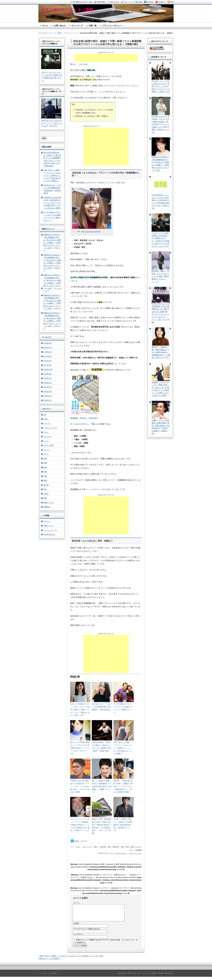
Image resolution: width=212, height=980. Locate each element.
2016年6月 (48, 383)
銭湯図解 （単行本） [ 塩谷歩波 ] (84, 418)
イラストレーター (135, 853)
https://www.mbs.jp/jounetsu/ (91, 231)
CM (45, 415)
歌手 (45, 489)
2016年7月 (48, 378)
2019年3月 (48, 343)
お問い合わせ (60, 26)
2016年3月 (48, 396)
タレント (47, 450)
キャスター (48, 437)
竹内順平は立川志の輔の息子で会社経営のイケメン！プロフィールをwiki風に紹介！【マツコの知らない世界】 (80, 786)
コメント (76, 903)
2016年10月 (48, 369)
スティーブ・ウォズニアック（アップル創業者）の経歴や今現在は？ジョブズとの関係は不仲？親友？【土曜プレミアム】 (80, 825)
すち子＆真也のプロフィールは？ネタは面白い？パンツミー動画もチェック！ (123, 708)
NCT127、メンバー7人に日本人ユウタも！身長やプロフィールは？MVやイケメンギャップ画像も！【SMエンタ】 (161, 86)
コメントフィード (50, 530)
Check (77, 841)
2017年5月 (48, 361)
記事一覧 (93, 26)
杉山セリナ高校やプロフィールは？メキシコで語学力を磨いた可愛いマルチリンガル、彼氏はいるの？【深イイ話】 (80, 710)
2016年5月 (48, 387)
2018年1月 (48, 352)
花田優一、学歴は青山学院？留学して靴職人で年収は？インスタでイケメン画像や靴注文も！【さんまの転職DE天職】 (123, 786)
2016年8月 (48, 374)
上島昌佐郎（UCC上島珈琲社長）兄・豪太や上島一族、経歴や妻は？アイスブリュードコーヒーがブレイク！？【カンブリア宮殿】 (160, 314)
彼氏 (109, 847)
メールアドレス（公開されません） (87, 932)
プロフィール (87, 847)
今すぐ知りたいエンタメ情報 (50, 33)
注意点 (46, 494)
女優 (45, 476)
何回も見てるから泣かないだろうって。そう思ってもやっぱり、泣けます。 (52, 123)
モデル (46, 454)
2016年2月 (48, 400)
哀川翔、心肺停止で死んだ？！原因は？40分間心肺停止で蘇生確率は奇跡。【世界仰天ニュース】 (123, 825)
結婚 (122, 847)
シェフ (46, 441)
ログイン (47, 521)
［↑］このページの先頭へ (48, 976)
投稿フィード (49, 526)
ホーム (45, 26)
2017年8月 (48, 356)
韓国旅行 (47, 507)
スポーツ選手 (49, 445)
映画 (45, 480)
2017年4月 (48, 365)
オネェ (46, 432)
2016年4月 (48, 391)
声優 (45, 472)
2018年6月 (48, 348)
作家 (45, 459)
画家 (45, 498)
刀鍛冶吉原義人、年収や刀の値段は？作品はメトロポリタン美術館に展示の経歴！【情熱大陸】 (101, 747)
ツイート (84, 841)
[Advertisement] (106, 58)
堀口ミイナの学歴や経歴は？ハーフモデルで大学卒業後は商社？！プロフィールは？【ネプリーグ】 (80, 748)
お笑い (46, 419)
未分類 (46, 485)
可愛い (96, 847)
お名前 (76, 927)
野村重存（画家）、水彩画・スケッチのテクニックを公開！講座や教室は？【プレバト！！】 (160, 276)
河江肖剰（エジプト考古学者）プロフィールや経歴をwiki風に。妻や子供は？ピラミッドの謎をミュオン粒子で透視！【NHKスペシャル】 (160, 124)
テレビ (78, 847)
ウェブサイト (78, 937)
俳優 (45, 463)
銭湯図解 (139, 850)
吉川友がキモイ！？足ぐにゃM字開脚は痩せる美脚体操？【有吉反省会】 (101, 707)
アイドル (47, 423)
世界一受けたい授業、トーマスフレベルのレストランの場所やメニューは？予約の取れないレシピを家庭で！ (123, 748)
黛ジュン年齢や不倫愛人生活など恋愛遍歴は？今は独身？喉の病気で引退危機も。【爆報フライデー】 (101, 786)
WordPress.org (49, 534)
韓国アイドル (49, 503)
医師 (45, 467)
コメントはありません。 (119, 853)
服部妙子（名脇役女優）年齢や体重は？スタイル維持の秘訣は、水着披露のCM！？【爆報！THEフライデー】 (161, 352)
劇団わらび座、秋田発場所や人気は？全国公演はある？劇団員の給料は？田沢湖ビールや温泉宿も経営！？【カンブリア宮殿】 (101, 826)
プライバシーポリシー (112, 26)
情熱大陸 (116, 847)
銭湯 (127, 847)
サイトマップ (77, 26)
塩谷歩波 (103, 847)
